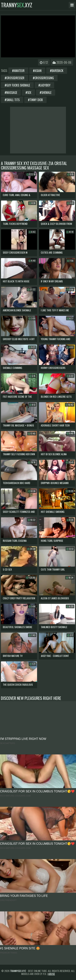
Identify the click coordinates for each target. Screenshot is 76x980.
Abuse (52, 974)
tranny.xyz (17, 5)
